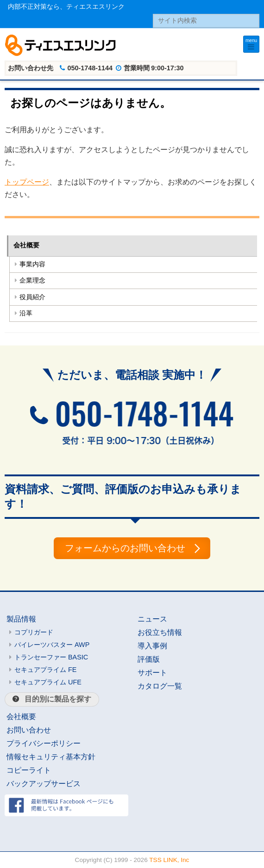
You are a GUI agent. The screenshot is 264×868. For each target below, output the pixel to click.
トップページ (27, 182)
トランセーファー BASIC (51, 657)
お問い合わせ (29, 730)
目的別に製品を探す (58, 699)
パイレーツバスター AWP (52, 645)
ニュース (152, 619)
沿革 (26, 313)
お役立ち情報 (160, 632)
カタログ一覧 (160, 686)
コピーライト (29, 770)
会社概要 (26, 245)
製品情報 (21, 619)
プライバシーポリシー (44, 743)
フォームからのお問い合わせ (125, 548)
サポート (152, 673)
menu (251, 40)
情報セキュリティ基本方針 (51, 757)
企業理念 (32, 280)
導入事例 (152, 646)
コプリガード (34, 632)
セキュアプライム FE (45, 670)
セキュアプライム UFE (48, 682)
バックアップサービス (44, 784)
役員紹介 (32, 297)
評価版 (149, 659)
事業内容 (32, 264)
